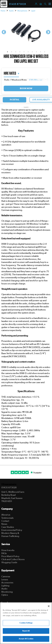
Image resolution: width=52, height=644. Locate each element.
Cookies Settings (26, 623)
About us (6, 515)
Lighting (5, 586)
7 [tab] (32, 52)
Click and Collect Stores (13, 559)
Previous (4, 32)
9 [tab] (41, 52)
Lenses (5, 580)
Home (3, 11)
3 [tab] (16, 52)
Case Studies (8, 527)
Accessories (7, 583)
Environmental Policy (12, 530)
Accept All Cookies (26, 639)
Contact (5, 521)
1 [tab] (7, 52)
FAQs (4, 553)
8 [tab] (36, 52)
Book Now (26, 88)
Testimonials (7, 518)
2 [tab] (12, 52)
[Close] (49, 606)
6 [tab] (28, 52)
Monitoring (7, 592)
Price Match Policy (10, 556)
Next (48, 32)
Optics (5, 595)
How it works (8, 550)
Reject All (26, 631)
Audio (11, 11)
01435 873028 (18, 4)
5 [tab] (24, 52)
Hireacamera (9, 484)
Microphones (22, 11)
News (4, 524)
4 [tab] (20, 52)
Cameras (6, 577)
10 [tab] (45, 52)
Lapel (33, 11)
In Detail (14, 100)
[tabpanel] (26, 32)
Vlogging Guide (9, 562)
